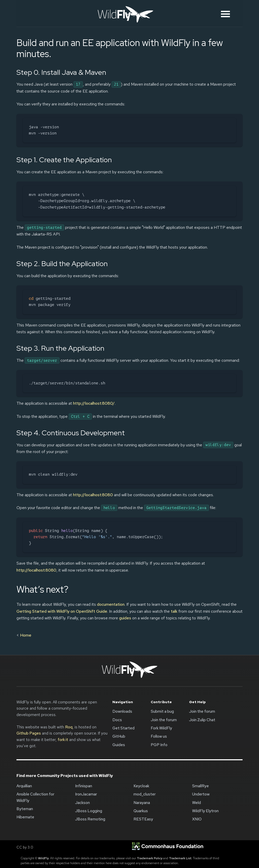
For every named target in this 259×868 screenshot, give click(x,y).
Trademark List (180, 858)
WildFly (43, 858)
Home (26, 635)
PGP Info (159, 745)
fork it (63, 740)
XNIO (197, 819)
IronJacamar (86, 794)
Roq (69, 727)
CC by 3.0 (25, 847)
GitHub (119, 736)
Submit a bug (162, 711)
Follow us (159, 736)
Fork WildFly (161, 728)
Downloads (122, 711)
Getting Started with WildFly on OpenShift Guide (62, 611)
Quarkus (141, 811)
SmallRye (200, 786)
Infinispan (84, 786)
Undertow (201, 794)
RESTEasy (143, 819)
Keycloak (141, 786)
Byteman (25, 809)
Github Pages (29, 733)
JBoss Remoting (90, 819)
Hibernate (25, 817)
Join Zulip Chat (202, 720)
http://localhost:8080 (93, 495)
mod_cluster (145, 794)
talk (174, 611)
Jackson (82, 803)
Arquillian (24, 786)
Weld (197, 803)
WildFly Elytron (205, 811)
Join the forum (164, 720)
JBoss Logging (89, 811)
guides (125, 618)
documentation (111, 604)
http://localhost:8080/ (94, 403)
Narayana (142, 803)
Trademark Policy (150, 858)
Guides (119, 745)
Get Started (123, 728)
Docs (117, 720)
